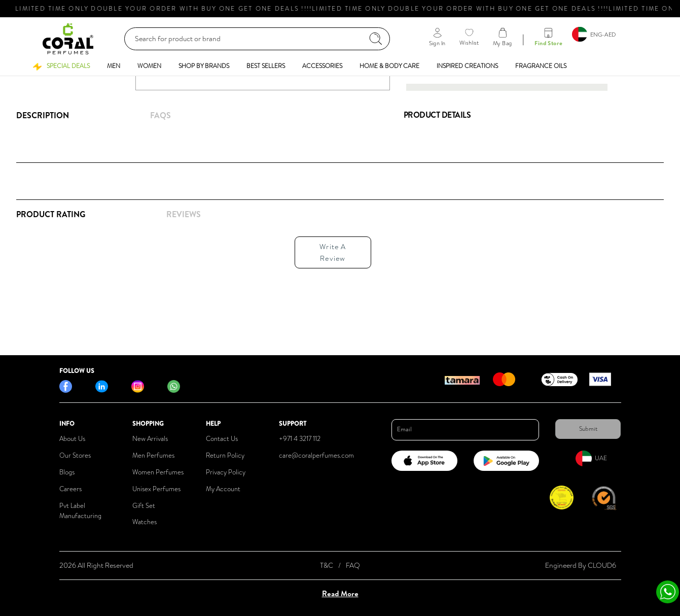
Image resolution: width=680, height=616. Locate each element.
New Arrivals (150, 439)
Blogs (67, 472)
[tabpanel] (202, 249)
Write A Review (333, 252)
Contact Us (222, 439)
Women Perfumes (158, 472)
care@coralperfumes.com (316, 455)
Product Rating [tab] (51, 214)
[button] (61, 66)
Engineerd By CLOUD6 (581, 565)
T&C (327, 565)
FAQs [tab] (160, 115)
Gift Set (144, 506)
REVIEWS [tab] (184, 214)
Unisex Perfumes (156, 489)
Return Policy (225, 455)
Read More (340, 593)
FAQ (353, 565)
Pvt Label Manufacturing (80, 511)
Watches (145, 522)
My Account (223, 489)
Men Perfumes (153, 455)
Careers (70, 489)
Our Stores (75, 455)
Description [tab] (43, 115)
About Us (72, 439)
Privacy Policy (226, 472)
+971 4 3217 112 (300, 439)
